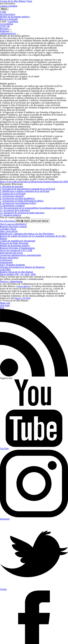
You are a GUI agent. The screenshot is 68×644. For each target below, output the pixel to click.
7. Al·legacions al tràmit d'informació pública (22, 201)
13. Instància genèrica (11, 215)
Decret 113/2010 (22, 298)
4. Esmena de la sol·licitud (13, 194)
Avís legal (5, 305)
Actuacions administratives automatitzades (21, 255)
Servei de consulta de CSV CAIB (16, 250)
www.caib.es (23, 286)
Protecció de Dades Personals (14, 243)
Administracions (8, 33)
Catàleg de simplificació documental (18, 241)
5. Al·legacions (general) (12, 196)
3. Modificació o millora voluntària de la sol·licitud (25, 191)
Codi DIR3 (5, 269)
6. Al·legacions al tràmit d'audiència (17, 198)
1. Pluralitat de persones (12, 186)
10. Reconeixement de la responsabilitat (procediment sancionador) (32, 208)
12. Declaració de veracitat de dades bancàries (22, 213)
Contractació (6, 260)
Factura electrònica (9, 258)
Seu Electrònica (8, 221)
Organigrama (6, 262)
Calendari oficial (8, 229)
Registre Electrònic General (13, 226)
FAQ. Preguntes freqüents (12, 265)
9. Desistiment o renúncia (12, 206)
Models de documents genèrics (15, 246)
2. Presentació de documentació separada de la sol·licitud (27, 189)
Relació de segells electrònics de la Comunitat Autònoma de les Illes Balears (33, 237)
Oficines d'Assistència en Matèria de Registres (22, 267)
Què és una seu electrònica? (13, 224)
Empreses (5, 31)
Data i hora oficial (9, 231)
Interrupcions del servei (11, 253)
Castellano (13, 21)
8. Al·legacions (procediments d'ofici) (18, 203)
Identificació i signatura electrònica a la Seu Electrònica (27, 234)
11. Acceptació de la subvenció (15, 210)
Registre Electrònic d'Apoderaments (17, 248)
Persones (5, 29)
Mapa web (5, 303)
